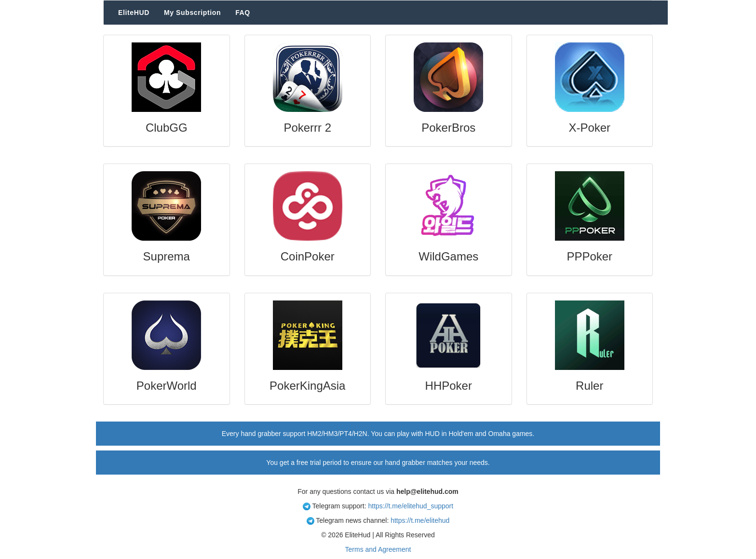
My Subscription (192, 13)
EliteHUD (134, 13)
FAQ (243, 13)
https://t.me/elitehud (420, 520)
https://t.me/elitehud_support (411, 506)
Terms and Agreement (378, 549)
